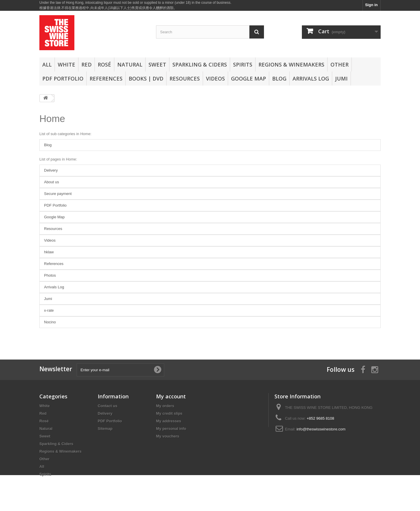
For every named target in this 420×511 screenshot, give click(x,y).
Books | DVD (146, 79)
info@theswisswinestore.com (321, 429)
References (106, 79)
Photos (50, 275)
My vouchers (168, 436)
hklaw (49, 252)
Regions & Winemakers (291, 64)
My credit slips (169, 413)
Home (52, 119)
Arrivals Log (311, 79)
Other (339, 64)
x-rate (49, 310)
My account (171, 396)
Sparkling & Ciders (200, 64)
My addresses (169, 421)
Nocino (50, 322)
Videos (215, 79)
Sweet (157, 64)
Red (86, 64)
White (66, 64)
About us (51, 182)
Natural (130, 64)
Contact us (107, 406)
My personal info (171, 429)
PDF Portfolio (63, 79)
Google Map (249, 79)
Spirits (243, 64)
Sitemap (105, 429)
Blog (279, 79)
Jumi (341, 79)
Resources (185, 79)
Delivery (51, 170)
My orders (165, 406)
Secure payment (58, 194)
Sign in (371, 5)
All (47, 64)
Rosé (104, 64)
